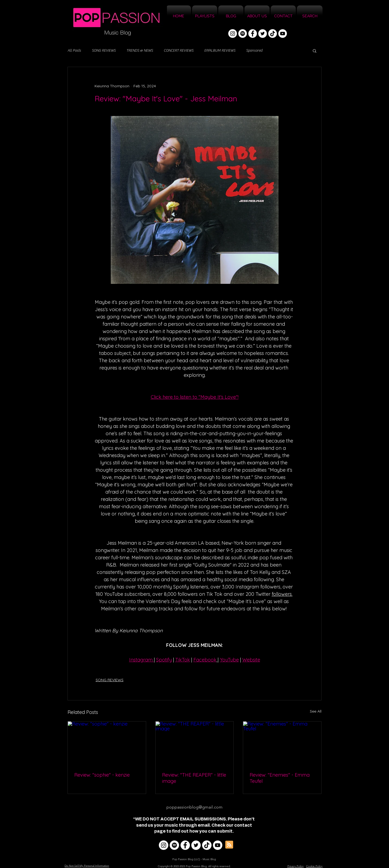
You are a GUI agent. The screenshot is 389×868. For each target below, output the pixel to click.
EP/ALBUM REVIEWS (220, 51)
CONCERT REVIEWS (179, 51)
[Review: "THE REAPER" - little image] (195, 743)
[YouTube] (283, 34)
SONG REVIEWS (104, 51)
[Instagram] (233, 34)
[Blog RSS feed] (229, 845)
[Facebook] (253, 34)
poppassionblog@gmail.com (194, 807)
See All (316, 711)
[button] (315, 51)
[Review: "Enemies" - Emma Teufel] (282, 743)
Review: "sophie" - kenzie (102, 775)
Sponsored (254, 51)
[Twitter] (263, 34)
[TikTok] (273, 34)
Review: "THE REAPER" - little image (194, 778)
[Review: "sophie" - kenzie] (107, 743)
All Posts (74, 51)
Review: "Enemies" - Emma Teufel (280, 778)
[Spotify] (243, 34)
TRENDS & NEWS (140, 51)
